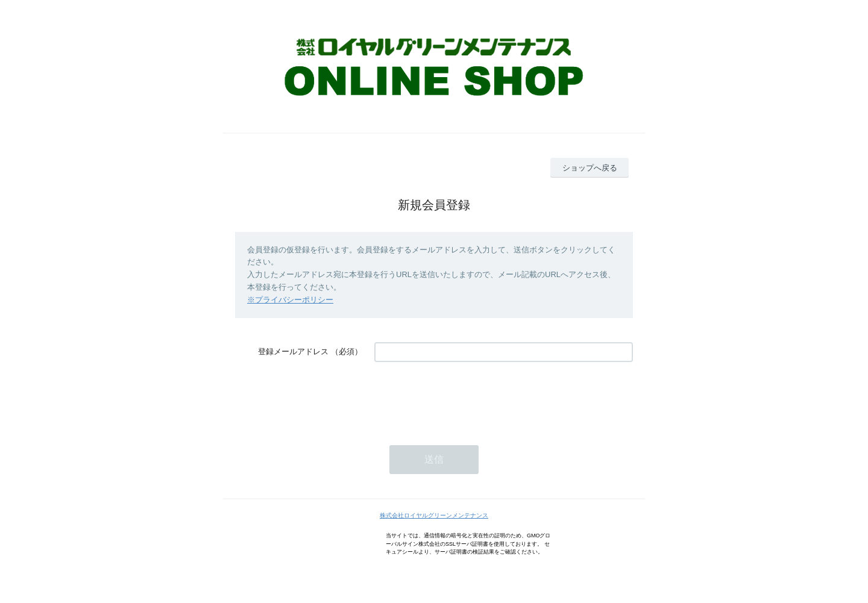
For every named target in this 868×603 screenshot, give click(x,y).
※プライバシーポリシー (290, 300)
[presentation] (466, 398)
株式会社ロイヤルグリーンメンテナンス (434, 515)
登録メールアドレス (293, 351)
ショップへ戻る (590, 168)
